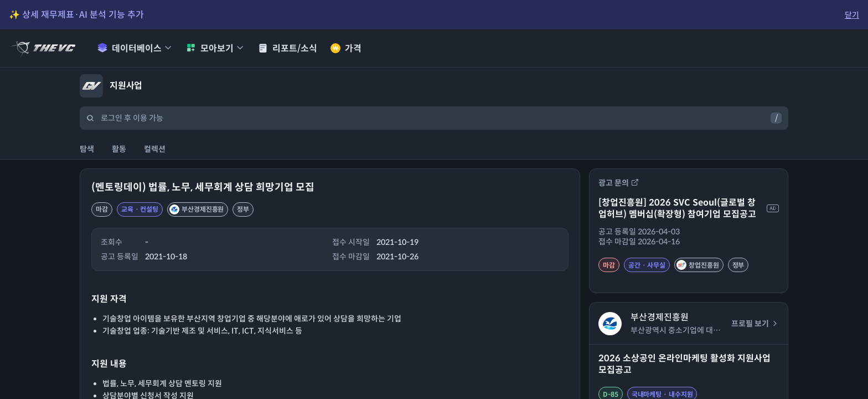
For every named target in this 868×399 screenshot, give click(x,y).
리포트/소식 (288, 48)
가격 (346, 48)
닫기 (852, 15)
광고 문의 (619, 183)
